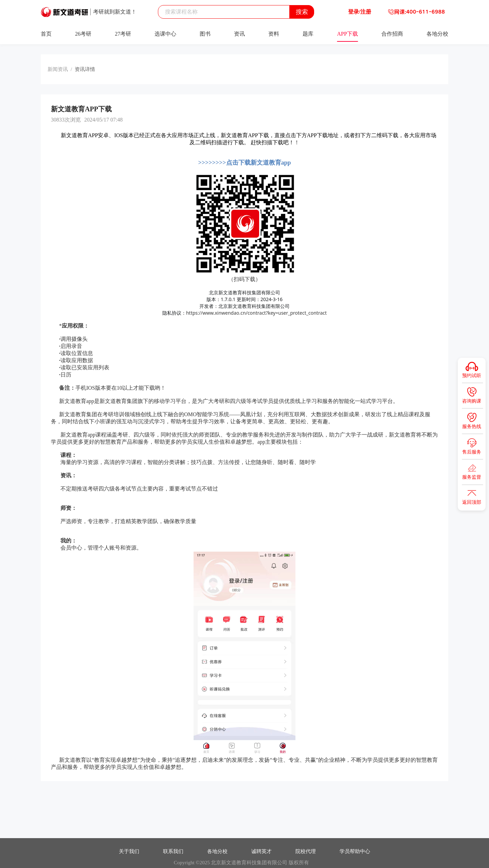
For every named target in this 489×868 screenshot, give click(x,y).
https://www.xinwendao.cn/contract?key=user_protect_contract (256, 313)
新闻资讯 (58, 69)
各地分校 (437, 34)
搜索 (302, 12)
